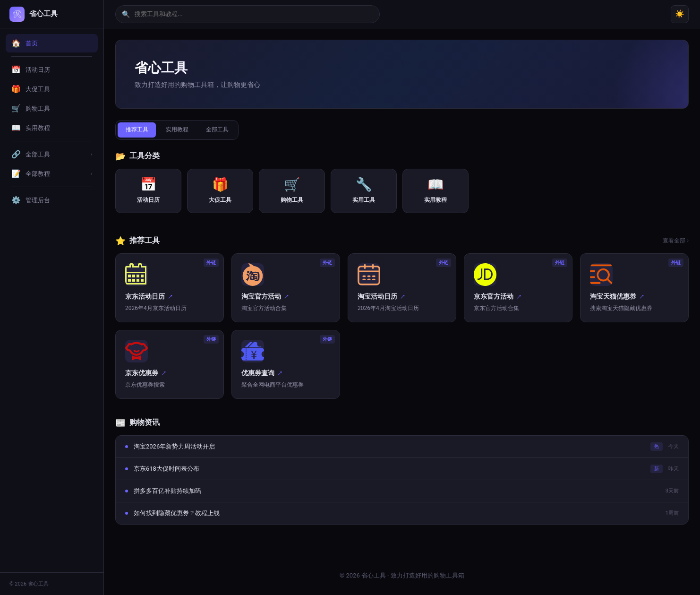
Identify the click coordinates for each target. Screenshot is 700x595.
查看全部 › (676, 241)
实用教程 (185, 130)
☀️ (680, 14)
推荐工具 (139, 130)
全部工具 (230, 130)
